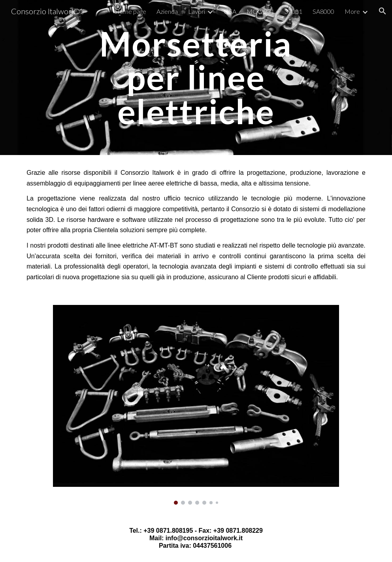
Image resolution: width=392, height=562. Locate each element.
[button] (383, 11)
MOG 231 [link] (260, 11)
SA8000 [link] (323, 11)
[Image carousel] (196, 405)
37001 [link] (293, 11)
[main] (196, 78)
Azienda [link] (167, 11)
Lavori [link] (197, 11)
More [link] (352, 11)
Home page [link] (130, 11)
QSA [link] (230, 11)
